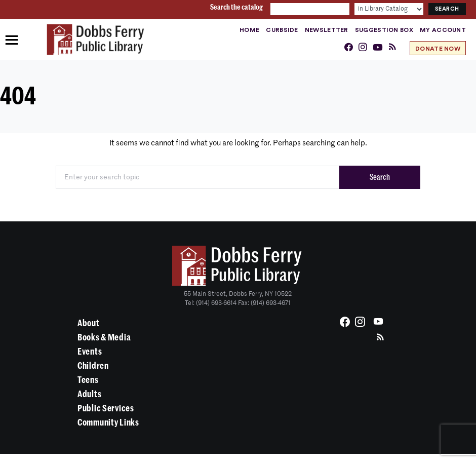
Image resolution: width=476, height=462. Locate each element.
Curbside (282, 30)
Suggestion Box (384, 30)
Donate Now (438, 49)
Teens (88, 380)
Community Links (108, 422)
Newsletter (327, 30)
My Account (443, 30)
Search (380, 177)
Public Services (106, 408)
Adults (89, 394)
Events (90, 352)
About (89, 323)
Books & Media (104, 337)
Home (249, 30)
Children (93, 366)
